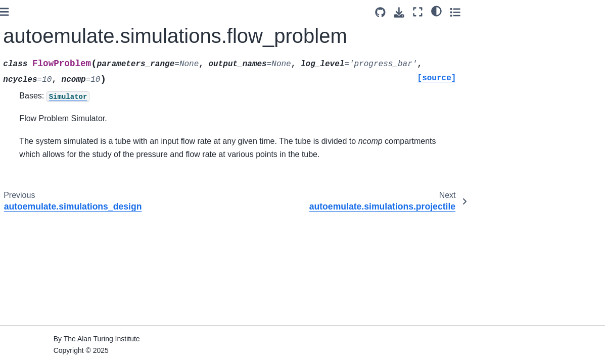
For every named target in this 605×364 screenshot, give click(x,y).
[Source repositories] (513, 12)
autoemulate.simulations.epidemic (69, 42)
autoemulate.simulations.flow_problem (70, 98)
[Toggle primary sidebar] (138, 12)
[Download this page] (532, 12)
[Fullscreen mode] (551, 12)
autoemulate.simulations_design (71, 70)
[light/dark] (569, 11)
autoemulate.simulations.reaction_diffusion (71, 154)
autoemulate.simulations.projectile (69, 126)
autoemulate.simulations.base (69, 14)
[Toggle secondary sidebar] (588, 12)
